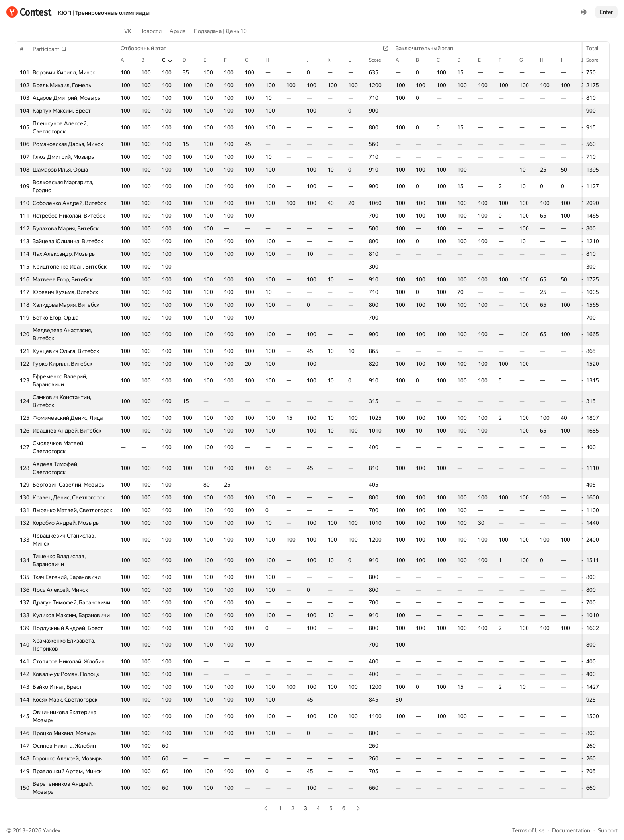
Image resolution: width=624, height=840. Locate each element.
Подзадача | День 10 (220, 31)
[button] (50, 49)
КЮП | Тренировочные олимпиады (104, 13)
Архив (178, 31)
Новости (150, 31)
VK (128, 31)
